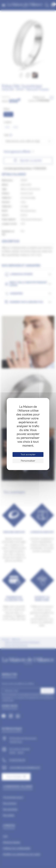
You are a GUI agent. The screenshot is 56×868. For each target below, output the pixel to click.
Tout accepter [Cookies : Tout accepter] (28, 454)
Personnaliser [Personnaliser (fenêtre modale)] (28, 461)
